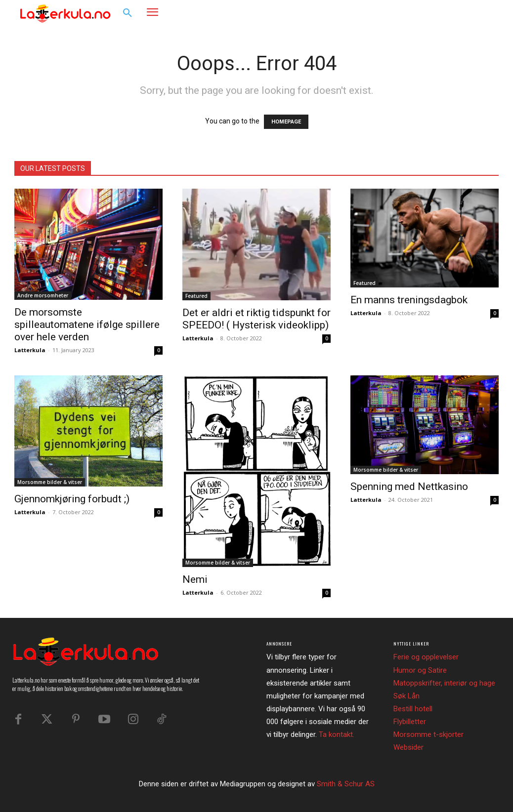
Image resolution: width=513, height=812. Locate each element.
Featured (196, 296)
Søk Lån (406, 696)
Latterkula (30, 350)
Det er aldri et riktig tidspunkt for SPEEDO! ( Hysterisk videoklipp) (256, 319)
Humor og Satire (420, 670)
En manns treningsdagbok (409, 300)
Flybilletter (410, 722)
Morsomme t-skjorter (428, 734)
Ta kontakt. (337, 734)
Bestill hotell (413, 709)
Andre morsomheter (43, 295)
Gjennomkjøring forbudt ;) (72, 499)
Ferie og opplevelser (426, 657)
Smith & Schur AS (346, 784)
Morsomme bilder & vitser (50, 482)
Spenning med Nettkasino (409, 487)
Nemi (195, 579)
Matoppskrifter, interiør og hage (444, 683)
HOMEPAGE (286, 122)
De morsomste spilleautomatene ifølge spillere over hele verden (87, 325)
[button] (128, 13)
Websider (408, 747)
